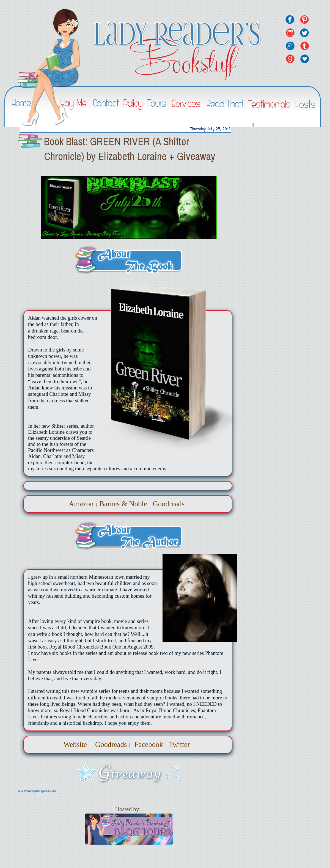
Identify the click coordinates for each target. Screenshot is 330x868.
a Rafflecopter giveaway (37, 791)
